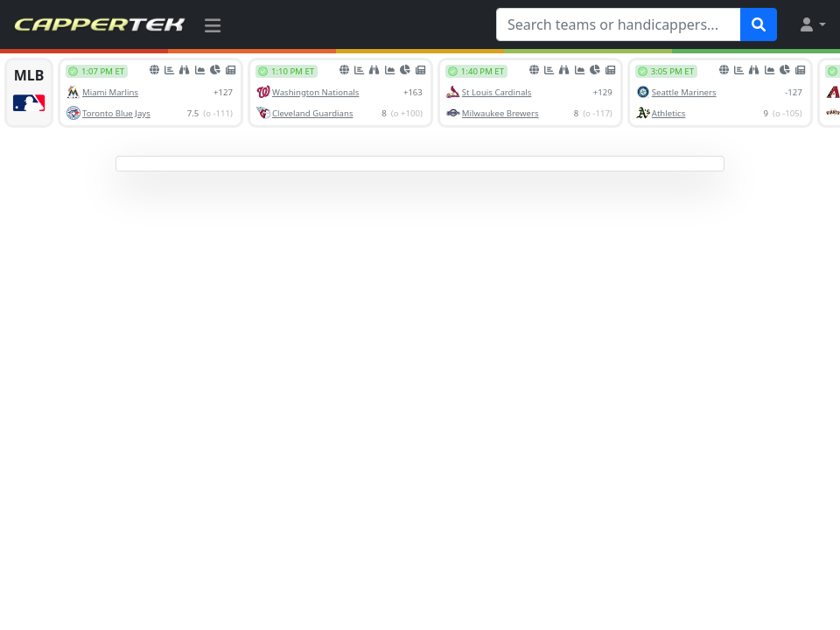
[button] (812, 24)
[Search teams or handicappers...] (619, 24)
